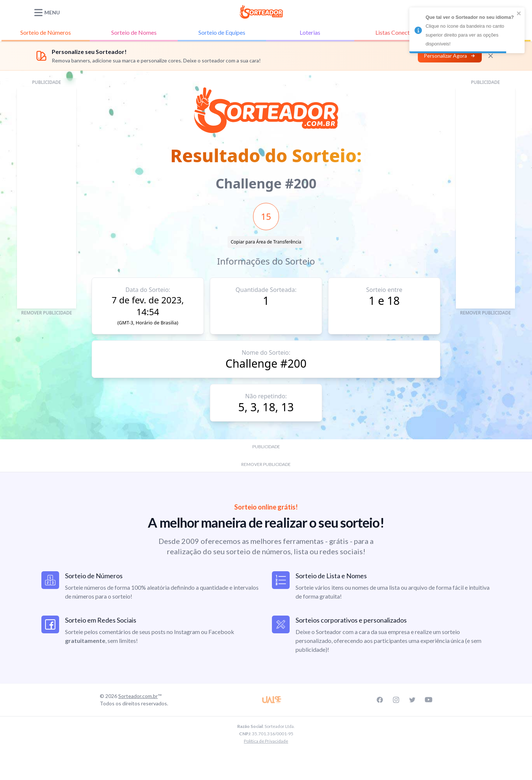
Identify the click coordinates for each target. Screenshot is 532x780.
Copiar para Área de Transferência (266, 242)
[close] (519, 13)
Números (46, 33)
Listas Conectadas (398, 32)
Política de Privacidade (266, 741)
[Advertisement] (47, 198)
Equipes (222, 33)
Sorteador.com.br (138, 696)
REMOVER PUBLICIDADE (47, 313)
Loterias (310, 32)
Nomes (134, 33)
